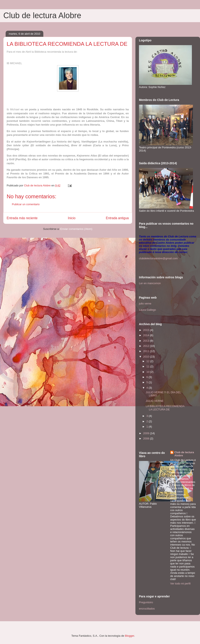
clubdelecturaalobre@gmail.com (158, 258)
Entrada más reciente (22, 218)
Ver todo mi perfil (180, 584)
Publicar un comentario (26, 204)
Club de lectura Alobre (42, 15)
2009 (147, 433)
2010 (147, 357)
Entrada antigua (117, 218)
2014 (147, 335)
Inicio (72, 218)
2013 (147, 341)
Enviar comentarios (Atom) (76, 229)
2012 (147, 346)
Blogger (130, 636)
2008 (147, 438)
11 (148, 366)
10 (148, 372)
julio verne (145, 304)
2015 (147, 330)
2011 (147, 351)
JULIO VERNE (154, 401)
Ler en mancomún (150, 283)
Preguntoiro (146, 602)
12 (148, 361)
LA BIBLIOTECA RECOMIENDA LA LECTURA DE (165, 408)
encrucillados (147, 609)
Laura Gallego (147, 310)
